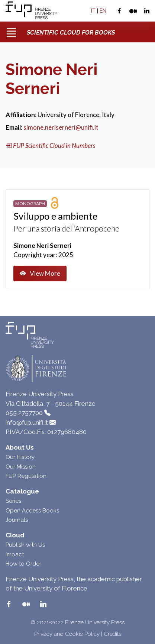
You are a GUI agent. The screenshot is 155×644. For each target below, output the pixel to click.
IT (93, 11)
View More (40, 274)
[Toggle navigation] (11, 30)
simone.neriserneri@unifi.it (61, 127)
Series (13, 501)
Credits (112, 634)
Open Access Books (32, 511)
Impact (15, 554)
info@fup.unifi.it (27, 423)
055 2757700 (24, 413)
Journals (17, 520)
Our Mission (21, 467)
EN (103, 11)
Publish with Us (25, 545)
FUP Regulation (26, 476)
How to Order (23, 564)
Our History (20, 457)
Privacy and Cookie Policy (67, 634)
